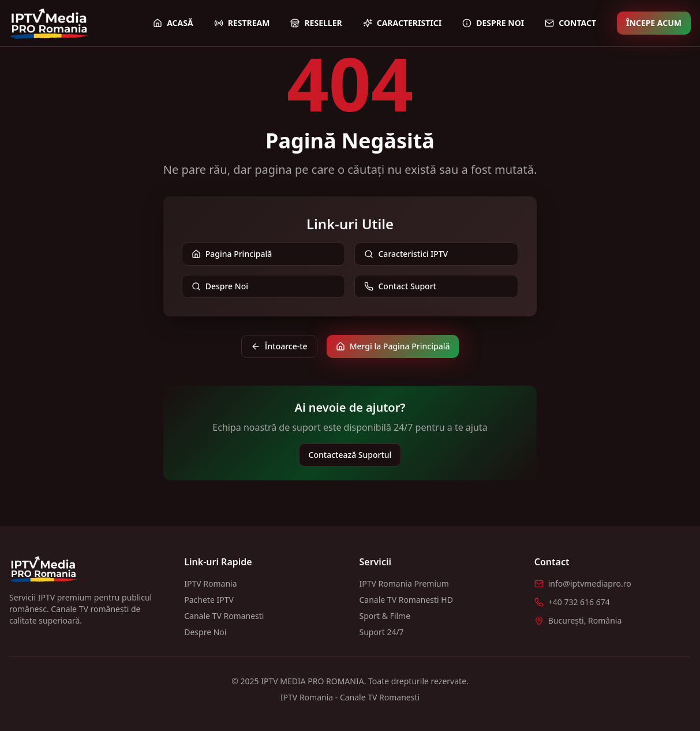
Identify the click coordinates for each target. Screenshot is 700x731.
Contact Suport (400, 286)
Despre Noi (493, 23)
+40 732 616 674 (579, 602)
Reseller (316, 23)
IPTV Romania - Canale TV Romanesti (350, 697)
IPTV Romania (210, 583)
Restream (242, 23)
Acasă (173, 23)
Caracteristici (402, 23)
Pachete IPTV (209, 600)
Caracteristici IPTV (406, 254)
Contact (570, 23)
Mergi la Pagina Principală (393, 346)
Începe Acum (654, 23)
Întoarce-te (279, 346)
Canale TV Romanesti (224, 616)
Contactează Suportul (350, 455)
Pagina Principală (232, 254)
